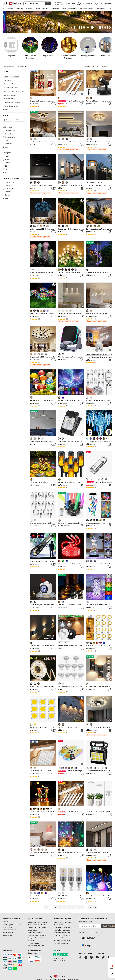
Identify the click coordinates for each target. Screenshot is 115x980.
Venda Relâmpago (42, 8)
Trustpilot (59, 951)
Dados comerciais (9, 930)
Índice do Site (8, 932)
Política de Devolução (36, 946)
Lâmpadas (7, 80)
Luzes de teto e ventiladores (14, 102)
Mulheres (29, 8)
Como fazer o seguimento (38, 927)
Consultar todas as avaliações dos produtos (37, 934)
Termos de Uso (59, 938)
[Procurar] (34, 3)
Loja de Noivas (101, 8)
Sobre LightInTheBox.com (12, 925)
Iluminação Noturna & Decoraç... (15, 91)
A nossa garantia (34, 943)
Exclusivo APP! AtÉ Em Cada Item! (60, 3)
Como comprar (34, 930)
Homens (20, 8)
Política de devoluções (62, 935)
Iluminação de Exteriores (12, 84)
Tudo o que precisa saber (63, 922)
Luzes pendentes (10, 95)
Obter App (112, 969)
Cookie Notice (59, 925)
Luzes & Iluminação (20, 66)
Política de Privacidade (62, 933)
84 (90, 907)
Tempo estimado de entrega (35, 939)
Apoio (112, 976)
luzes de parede (9, 99)
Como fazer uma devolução (38, 925)
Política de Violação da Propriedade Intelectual (62, 929)
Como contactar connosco (38, 922)
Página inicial (8, 66)
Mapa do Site (8, 935)
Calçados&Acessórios (70, 8)
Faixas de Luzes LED (11, 106)
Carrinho (112, 960)
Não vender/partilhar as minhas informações (62, 942)
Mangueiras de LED (11, 88)
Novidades (55, 8)
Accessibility (7, 927)
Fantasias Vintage (86, 8)
